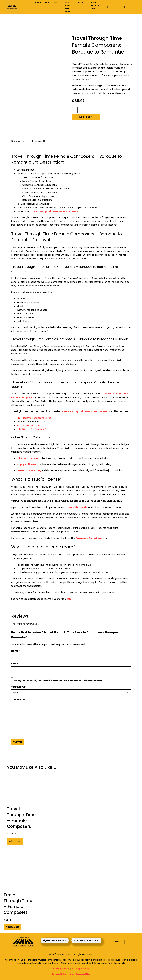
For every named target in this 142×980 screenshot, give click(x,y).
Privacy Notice (61, 969)
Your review (19, 699)
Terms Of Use (59, 974)
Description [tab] (18, 141)
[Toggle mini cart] (125, 7)
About (38, 3)
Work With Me (94, 6)
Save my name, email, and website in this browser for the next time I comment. (57, 681)
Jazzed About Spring (29, 470)
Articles (82, 3)
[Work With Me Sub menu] (99, 5)
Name (16, 651)
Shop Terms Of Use (80, 974)
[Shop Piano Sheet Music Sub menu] (73, 7)
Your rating (19, 687)
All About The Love (28, 458)
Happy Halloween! (28, 464)
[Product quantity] (86, 110)
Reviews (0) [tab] (39, 141)
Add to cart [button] (15, 841)
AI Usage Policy (81, 969)
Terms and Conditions (89, 538)
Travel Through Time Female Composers (54, 211)
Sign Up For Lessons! (55, 940)
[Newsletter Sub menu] (60, 3)
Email (15, 664)
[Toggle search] (107, 7)
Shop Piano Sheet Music (68, 7)
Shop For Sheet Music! (86, 940)
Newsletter (51, 3)
